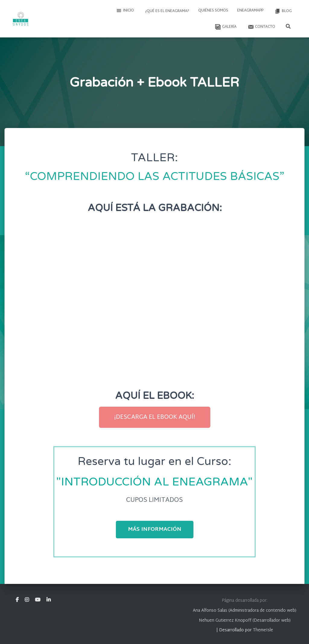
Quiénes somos (213, 11)
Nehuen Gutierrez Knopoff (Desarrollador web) (245, 621)
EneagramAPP (250, 11)
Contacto (261, 27)
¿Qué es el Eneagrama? (167, 11)
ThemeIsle (263, 630)
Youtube (38, 600)
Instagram (27, 600)
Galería (225, 27)
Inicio (125, 11)
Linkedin (49, 600)
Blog (283, 11)
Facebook (17, 600)
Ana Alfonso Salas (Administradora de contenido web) (245, 611)
